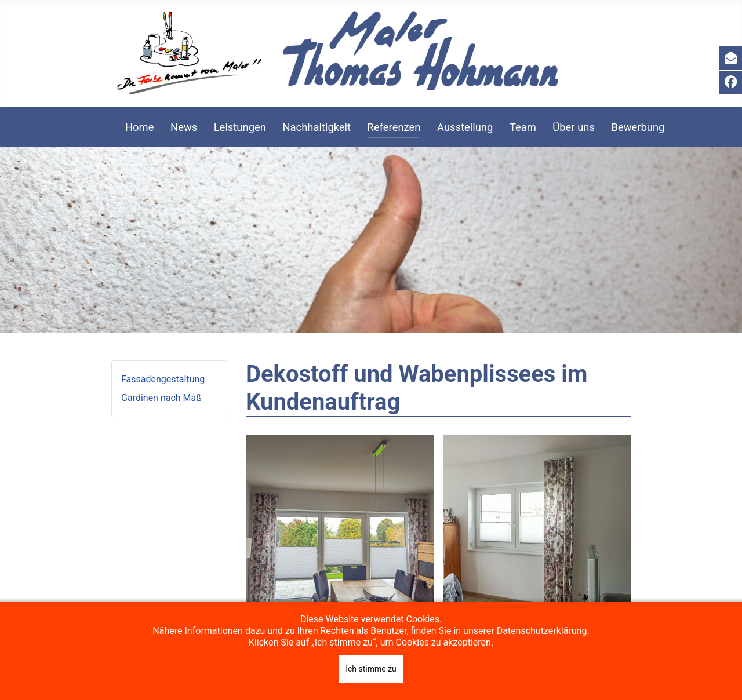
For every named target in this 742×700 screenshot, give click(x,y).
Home (140, 127)
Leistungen (240, 127)
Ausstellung (465, 127)
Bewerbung (638, 127)
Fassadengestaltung (163, 379)
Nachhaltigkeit (317, 127)
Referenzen (394, 127)
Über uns (574, 127)
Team (523, 127)
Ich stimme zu (371, 669)
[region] (371, 240)
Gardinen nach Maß (161, 398)
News (184, 127)
